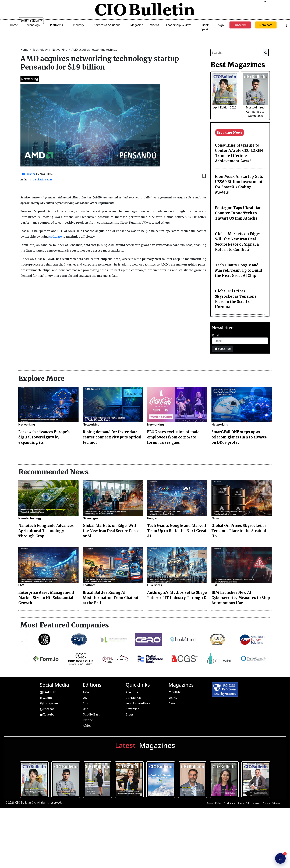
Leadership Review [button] (179, 25)
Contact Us (133, 698)
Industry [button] (79, 25)
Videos (155, 25)
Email (216, 335)
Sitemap (277, 803)
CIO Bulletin (28, 174)
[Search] (266, 53)
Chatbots (89, 585)
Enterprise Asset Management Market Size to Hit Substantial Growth (46, 598)
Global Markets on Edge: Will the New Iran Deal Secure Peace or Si (111, 531)
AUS (85, 703)
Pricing (266, 803)
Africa (87, 726)
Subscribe (222, 349)
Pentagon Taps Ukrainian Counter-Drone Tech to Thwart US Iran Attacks (238, 213)
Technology (40, 50)
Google (152, 518)
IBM (214, 585)
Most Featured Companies (64, 625)
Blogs (130, 714)
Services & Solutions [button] (107, 25)
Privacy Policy (214, 803)
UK (85, 698)
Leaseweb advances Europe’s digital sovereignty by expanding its (44, 437)
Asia (86, 692)
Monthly (175, 692)
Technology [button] (33, 25)
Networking (60, 50)
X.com (46, 698)
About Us (132, 692)
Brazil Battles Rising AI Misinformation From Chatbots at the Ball (112, 598)
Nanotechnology (30, 518)
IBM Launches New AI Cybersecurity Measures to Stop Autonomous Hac (241, 598)
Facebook (48, 709)
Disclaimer (229, 803)
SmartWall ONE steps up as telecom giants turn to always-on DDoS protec (240, 437)
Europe (88, 720)
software (56, 237)
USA (86, 709)
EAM (21, 585)
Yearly (173, 698)
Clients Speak (205, 27)
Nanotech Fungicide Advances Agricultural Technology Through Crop (46, 531)
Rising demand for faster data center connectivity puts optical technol (112, 437)
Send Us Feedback (138, 703)
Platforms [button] (57, 25)
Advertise (132, 709)
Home (14, 25)
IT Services (155, 585)
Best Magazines (238, 65)
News (215, 518)
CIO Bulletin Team (41, 180)
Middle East (91, 714)
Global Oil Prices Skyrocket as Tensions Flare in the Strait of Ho (239, 531)
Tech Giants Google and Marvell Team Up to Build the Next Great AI (177, 531)
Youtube (47, 714)
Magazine (137, 25)
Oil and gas (90, 518)
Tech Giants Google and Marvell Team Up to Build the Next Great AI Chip (238, 270)
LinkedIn (48, 692)
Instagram (49, 703)
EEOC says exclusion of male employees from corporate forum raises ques (173, 437)
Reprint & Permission (249, 803)
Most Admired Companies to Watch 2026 (255, 112)
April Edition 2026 (225, 107)
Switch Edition (30, 21)
